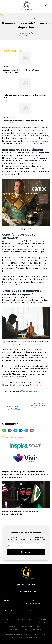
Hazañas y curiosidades (33, 604)
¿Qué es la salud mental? (32, 391)
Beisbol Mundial (27, 626)
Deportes (5, 607)
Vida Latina (40, 626)
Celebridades (7, 600)
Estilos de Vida (30, 597)
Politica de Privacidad (27, 623)
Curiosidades (7, 604)
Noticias (28, 610)
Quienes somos (19, 619)
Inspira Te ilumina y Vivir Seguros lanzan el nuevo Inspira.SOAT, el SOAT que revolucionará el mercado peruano (25, 474)
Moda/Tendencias (31, 607)
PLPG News (15, 630)
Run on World (43, 623)
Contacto (31, 619)
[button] (4, 430)
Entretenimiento (8, 610)
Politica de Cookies (10, 623)
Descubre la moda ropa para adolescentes (14, 408)
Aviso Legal (42, 619)
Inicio (8, 619)
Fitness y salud (30, 600)
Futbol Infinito (36, 630)
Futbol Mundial (13, 626)
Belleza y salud (7, 597)
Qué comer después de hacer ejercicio (38, 405)
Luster (25, 630)
